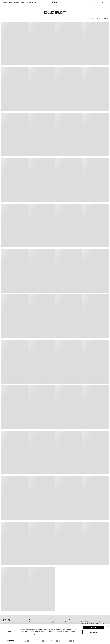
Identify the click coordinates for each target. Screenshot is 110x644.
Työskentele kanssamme (53, 630)
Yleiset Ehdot (67, 633)
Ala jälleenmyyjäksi (69, 628)
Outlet (36, 2)
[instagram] (85, 633)
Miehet (11, 2)
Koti (4, 7)
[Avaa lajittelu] (106, 19)
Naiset (5, 2)
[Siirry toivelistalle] (103, 2)
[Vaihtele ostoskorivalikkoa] (106, 2)
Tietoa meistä (50, 624)
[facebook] (82, 633)
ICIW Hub (30, 2)
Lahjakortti (32, 626)
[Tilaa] (105, 629)
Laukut (66, 624)
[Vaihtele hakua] (101, 2)
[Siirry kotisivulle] (55, 2)
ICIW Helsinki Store (34, 628)
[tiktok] (92, 633)
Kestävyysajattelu (51, 622)
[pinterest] (89, 633)
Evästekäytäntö (68, 635)
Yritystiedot (49, 626)
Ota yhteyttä (67, 626)
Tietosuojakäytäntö (69, 630)
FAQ (65, 622)
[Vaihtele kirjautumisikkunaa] (98, 2)
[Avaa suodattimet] (98, 19)
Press (48, 628)
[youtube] (96, 633)
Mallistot (23, 2)
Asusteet (17, 2)
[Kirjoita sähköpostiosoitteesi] (92, 629)
